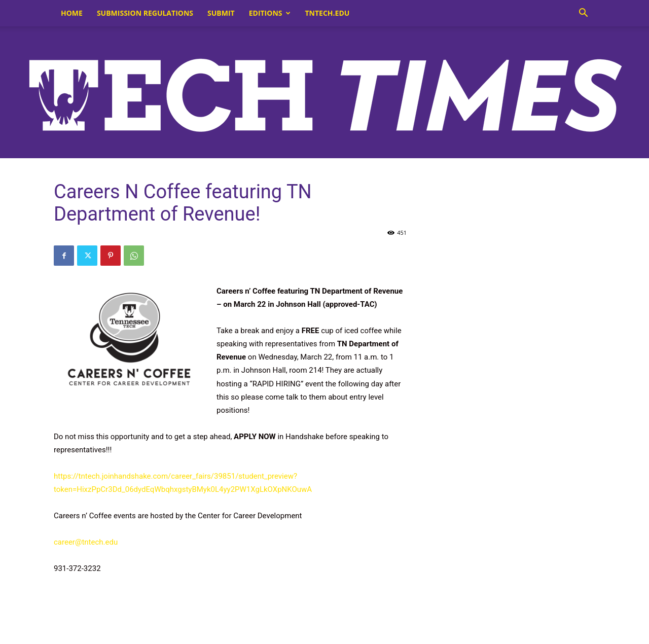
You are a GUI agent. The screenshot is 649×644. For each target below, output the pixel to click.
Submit (221, 13)
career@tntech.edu (86, 542)
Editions (270, 13)
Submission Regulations (145, 13)
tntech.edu (328, 13)
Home (72, 13)
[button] (583, 14)
